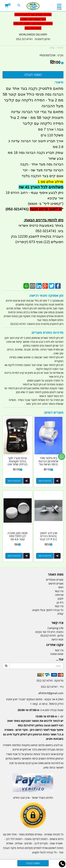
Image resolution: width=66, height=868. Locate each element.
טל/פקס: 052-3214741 (50, 681)
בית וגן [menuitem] (60, 602)
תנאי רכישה (57, 639)
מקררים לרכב (41, 843)
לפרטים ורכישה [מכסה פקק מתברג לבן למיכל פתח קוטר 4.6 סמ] (14, 556)
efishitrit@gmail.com (51, 693)
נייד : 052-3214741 (52, 687)
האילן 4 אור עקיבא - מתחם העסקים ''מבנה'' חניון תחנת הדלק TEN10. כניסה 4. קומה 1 (35, 701)
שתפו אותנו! (57, 654)
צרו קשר (59, 650)
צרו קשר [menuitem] (59, 591)
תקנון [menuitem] (61, 598)
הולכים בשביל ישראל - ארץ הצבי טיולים (33, 798)
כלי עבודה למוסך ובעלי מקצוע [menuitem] (48, 610)
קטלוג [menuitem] (60, 614)
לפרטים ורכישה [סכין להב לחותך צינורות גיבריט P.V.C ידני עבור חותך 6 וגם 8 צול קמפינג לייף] (45, 556)
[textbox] (33, 725)
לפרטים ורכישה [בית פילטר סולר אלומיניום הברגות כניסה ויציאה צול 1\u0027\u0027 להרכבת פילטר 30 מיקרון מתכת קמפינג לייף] (45, 481)
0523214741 (48, 636)
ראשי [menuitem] (61, 587)
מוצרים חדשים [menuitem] (56, 583)
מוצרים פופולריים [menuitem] (55, 580)
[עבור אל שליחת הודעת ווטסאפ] (62, 456)
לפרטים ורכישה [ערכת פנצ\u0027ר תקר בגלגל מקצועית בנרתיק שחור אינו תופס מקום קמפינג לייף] (14, 481)
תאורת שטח (56, 843)
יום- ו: (33, 728)
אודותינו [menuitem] (59, 595)
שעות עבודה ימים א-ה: (40, 710)
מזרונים (28, 843)
